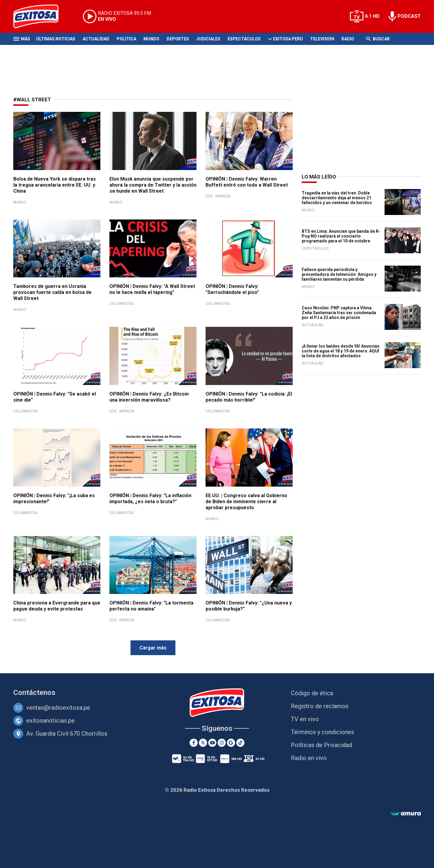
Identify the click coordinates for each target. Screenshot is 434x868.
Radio (348, 39)
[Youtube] (212, 743)
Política (126, 39)
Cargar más (153, 648)
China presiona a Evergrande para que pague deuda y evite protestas (57, 606)
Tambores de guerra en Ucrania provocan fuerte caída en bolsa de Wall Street (52, 292)
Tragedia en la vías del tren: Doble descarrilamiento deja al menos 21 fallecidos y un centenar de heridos (337, 198)
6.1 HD (372, 16)
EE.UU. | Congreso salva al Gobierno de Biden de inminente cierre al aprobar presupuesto (246, 502)
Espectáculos (244, 39)
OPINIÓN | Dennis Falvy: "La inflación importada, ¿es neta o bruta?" (150, 499)
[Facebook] (194, 743)
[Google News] (231, 743)
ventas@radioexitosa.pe (58, 708)
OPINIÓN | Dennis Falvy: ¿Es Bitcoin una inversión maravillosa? (149, 397)
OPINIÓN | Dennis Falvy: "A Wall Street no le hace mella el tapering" (152, 289)
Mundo (151, 39)
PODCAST (409, 16)
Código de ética (312, 693)
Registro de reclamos (320, 706)
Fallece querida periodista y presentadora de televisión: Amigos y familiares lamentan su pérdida (339, 274)
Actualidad (96, 39)
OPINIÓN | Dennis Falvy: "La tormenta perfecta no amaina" (151, 606)
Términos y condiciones (322, 732)
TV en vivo (305, 719)
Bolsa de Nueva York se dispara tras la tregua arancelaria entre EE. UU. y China (55, 185)
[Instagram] (222, 743)
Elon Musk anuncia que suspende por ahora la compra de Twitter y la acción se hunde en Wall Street (153, 185)
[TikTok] (240, 743)
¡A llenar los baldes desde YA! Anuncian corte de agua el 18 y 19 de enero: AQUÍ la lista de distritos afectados (341, 351)
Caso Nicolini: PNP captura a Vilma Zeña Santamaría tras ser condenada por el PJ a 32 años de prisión (339, 313)
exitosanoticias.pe (50, 721)
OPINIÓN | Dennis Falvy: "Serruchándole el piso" (232, 289)
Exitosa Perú (288, 39)
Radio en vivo (309, 758)
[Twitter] (203, 743)
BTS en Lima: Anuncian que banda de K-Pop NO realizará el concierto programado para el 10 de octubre (341, 236)
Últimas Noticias (56, 39)
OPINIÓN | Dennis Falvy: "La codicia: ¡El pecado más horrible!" (249, 397)
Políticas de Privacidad (321, 745)
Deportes (178, 39)
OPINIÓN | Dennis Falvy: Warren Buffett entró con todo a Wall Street (247, 182)
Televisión (322, 39)
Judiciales (208, 39)
